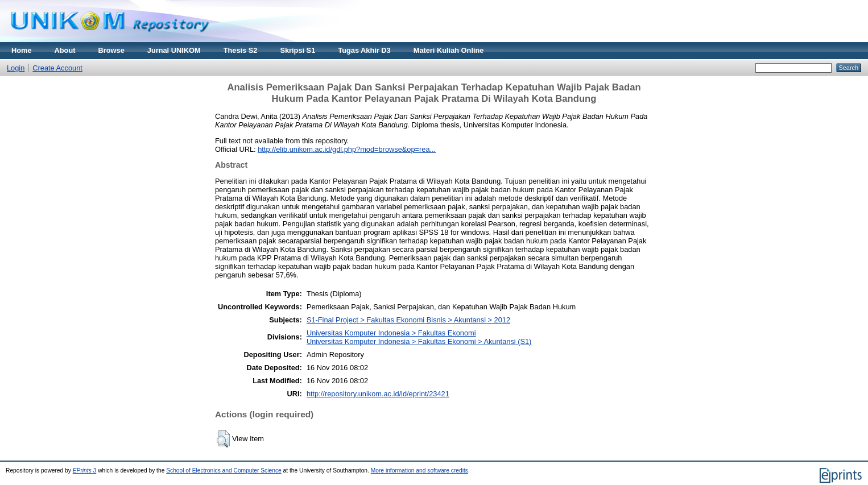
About (65, 50)
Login (16, 68)
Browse (111, 50)
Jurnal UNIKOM (174, 50)
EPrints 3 (85, 471)
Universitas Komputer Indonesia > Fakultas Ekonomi (391, 333)
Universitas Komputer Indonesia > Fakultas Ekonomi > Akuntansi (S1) (419, 341)
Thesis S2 (241, 50)
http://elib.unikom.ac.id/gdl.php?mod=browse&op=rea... (347, 149)
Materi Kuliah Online (449, 50)
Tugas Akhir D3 (364, 50)
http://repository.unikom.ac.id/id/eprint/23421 (378, 394)
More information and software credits (419, 471)
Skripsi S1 (297, 50)
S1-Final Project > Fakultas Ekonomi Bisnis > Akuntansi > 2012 (408, 320)
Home (22, 50)
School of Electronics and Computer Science (224, 471)
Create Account (57, 68)
